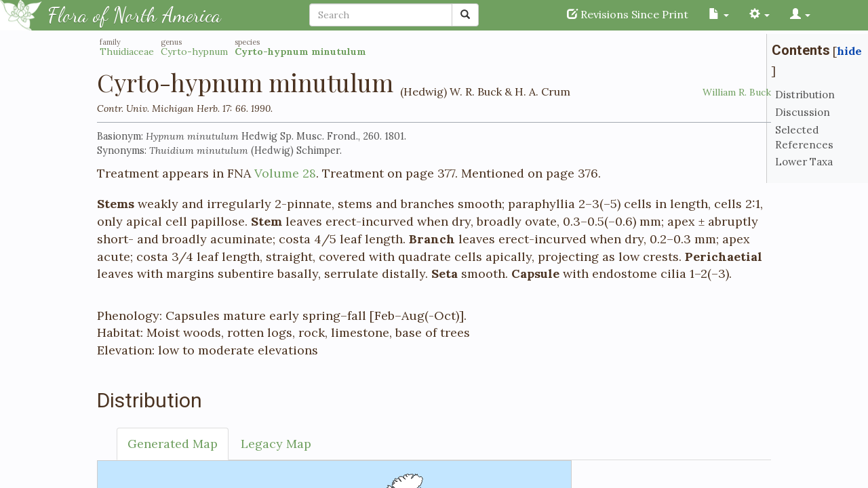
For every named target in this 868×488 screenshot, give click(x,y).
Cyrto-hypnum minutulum (300, 52)
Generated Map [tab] (173, 444)
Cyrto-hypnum (194, 52)
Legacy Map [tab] (276, 444)
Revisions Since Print (628, 14)
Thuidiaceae (127, 52)
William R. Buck (737, 92)
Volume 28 (285, 173)
